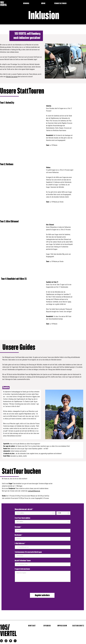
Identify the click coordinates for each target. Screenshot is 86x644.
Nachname (18, 535)
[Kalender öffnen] (53, 513)
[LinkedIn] (1, 641)
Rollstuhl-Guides (9, 60)
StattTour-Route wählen (22, 518)
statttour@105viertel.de (34, 491)
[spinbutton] (62, 513)
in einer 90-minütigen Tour (13, 64)
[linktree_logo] (11, 641)
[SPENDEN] (47, 626)
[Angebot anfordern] (42, 595)
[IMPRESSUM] (62, 626)
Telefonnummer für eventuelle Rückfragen (28, 552)
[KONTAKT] (32, 626)
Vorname (18, 527)
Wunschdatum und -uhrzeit (24, 509)
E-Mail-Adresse (20, 543)
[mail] (15, 641)
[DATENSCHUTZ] (79, 626)
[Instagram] (6, 641)
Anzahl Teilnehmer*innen (23, 561)
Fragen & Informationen (22, 569)
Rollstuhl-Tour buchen (12, 77)
